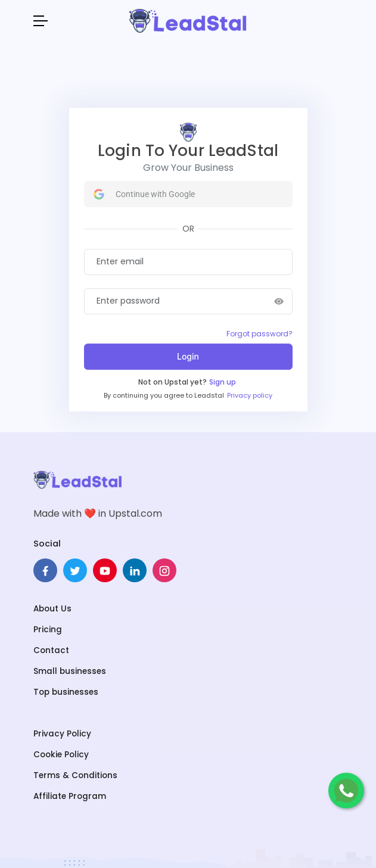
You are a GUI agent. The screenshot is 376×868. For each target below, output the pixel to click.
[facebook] (45, 570)
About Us (52, 609)
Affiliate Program (70, 796)
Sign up (223, 382)
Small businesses (70, 671)
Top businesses (66, 692)
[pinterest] (105, 570)
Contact (51, 650)
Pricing (48, 630)
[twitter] (75, 570)
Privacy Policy (62, 734)
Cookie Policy (61, 755)
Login (188, 356)
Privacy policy (250, 395)
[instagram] (164, 570)
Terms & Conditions (75, 775)
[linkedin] (135, 570)
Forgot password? (260, 334)
